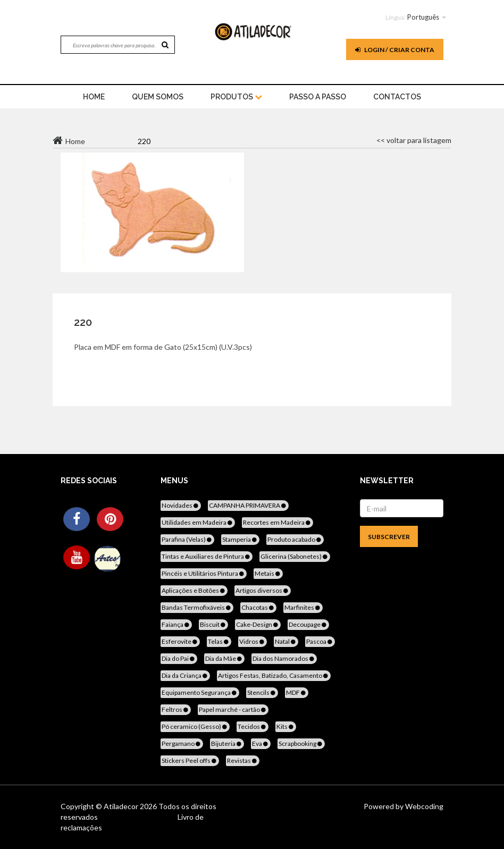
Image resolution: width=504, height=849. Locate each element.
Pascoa (320, 641)
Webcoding (423, 806)
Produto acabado (295, 539)
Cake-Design (258, 624)
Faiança (176, 624)
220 (83, 322)
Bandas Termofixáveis (197, 607)
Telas (219, 641)
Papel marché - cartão (233, 709)
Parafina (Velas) (187, 539)
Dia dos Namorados (284, 658)
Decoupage (308, 624)
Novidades (181, 505)
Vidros (253, 641)
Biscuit (213, 624)
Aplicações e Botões (194, 590)
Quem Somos (158, 97)
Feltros (176, 709)
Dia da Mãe (224, 658)
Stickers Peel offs (190, 760)
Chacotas (258, 607)
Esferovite (180, 641)
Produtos (236, 97)
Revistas (243, 760)
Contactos (397, 97)
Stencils (262, 692)
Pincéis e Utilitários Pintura (204, 573)
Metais (268, 573)
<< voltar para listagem (414, 140)
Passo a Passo (318, 97)
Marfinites (303, 607)
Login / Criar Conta (395, 50)
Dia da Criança (185, 675)
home (94, 97)
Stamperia (240, 539)
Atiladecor (122, 806)
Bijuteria (227, 743)
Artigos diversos (263, 590)
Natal (286, 641)
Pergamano (182, 743)
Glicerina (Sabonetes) (295, 556)
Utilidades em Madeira (198, 522)
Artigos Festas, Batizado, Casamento (274, 675)
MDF (297, 692)
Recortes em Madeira (278, 522)
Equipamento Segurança (200, 692)
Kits (286, 726)
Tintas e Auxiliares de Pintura (207, 556)
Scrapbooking (301, 743)
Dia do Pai (179, 658)
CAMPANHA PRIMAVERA (248, 505)
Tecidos (253, 726)
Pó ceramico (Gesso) (195, 726)
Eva (261, 743)
